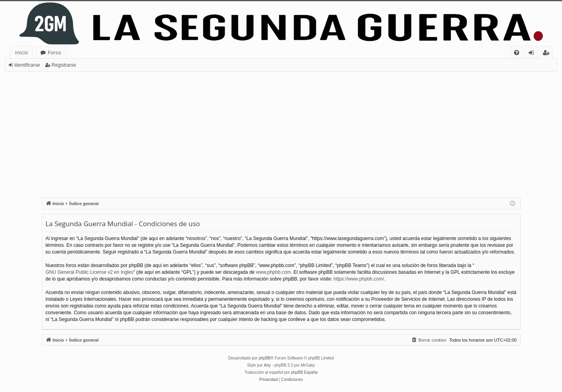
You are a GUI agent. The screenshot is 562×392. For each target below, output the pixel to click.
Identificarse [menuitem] (533, 54)
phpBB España (304, 372)
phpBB (265, 358)
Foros (54, 52)
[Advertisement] (281, 131)
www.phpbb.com (273, 272)
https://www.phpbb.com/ (359, 279)
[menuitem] (517, 53)
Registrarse (64, 65)
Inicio (21, 52)
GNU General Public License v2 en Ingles (89, 272)
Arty (268, 365)
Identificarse (27, 65)
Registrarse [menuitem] (548, 54)
